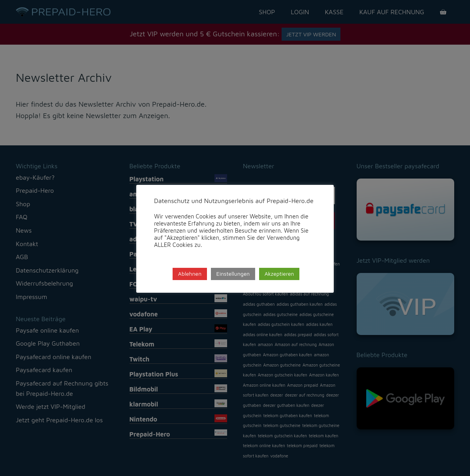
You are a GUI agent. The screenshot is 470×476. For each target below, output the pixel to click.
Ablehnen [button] (190, 274)
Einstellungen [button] (233, 274)
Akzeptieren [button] (279, 274)
